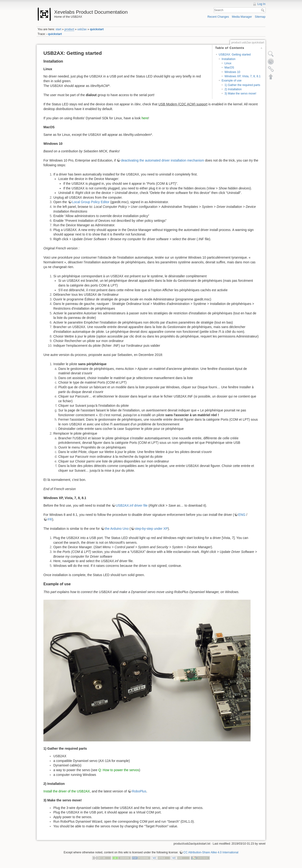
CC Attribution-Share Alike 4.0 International (211, 852)
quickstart (97, 29)
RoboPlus (139, 791)
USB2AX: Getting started (235, 55)
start (59, 29)
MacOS (229, 68)
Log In (261, 4)
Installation (229, 59)
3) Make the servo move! (240, 94)
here (145, 118)
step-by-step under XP (151, 529)
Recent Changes (218, 17)
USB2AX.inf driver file (132, 505)
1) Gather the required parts (242, 85)
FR (50, 519)
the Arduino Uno (117, 529)
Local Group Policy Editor (91, 202)
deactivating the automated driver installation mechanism (162, 160)
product (69, 29)
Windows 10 (232, 72)
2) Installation (233, 89)
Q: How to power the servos (119, 770)
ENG (242, 515)
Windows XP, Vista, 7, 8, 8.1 (242, 76)
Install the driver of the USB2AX (67, 791)
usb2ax (82, 29)
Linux (228, 63)
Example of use (231, 81)
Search (263, 10)
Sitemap (260, 17)
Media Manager (242, 17)
